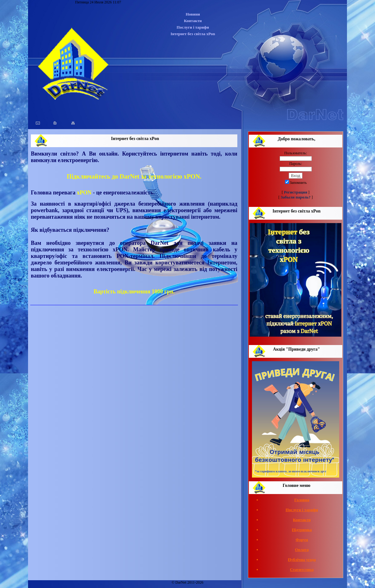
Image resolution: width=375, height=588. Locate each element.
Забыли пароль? (296, 197)
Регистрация (296, 192)
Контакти (193, 21)
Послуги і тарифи (193, 27)
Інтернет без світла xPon (193, 34)
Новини (193, 14)
